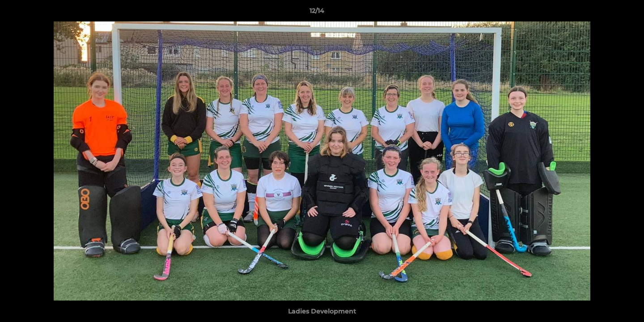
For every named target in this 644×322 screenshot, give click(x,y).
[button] (606, 13)
